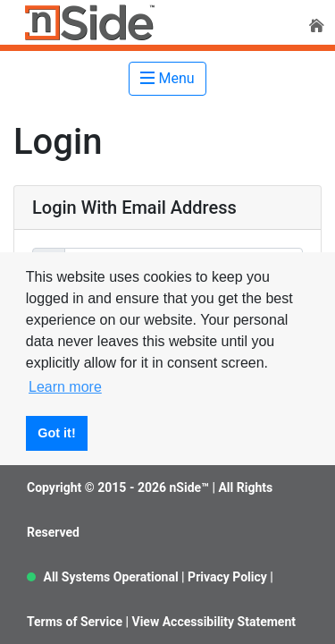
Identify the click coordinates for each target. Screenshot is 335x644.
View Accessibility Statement (214, 622)
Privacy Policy (227, 577)
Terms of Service (75, 622)
